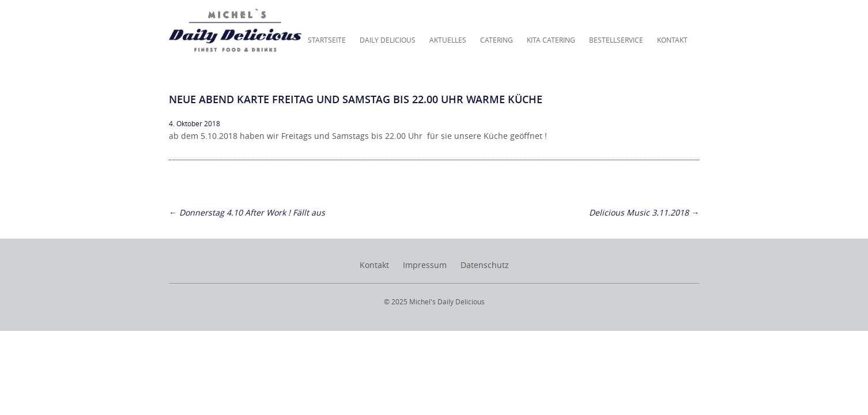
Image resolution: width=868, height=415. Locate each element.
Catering (497, 40)
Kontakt (672, 40)
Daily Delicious (388, 40)
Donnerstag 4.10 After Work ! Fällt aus (247, 212)
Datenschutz (485, 265)
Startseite (327, 40)
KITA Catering (551, 40)
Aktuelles (448, 40)
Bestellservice (616, 40)
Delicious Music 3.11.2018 (644, 212)
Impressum (425, 265)
